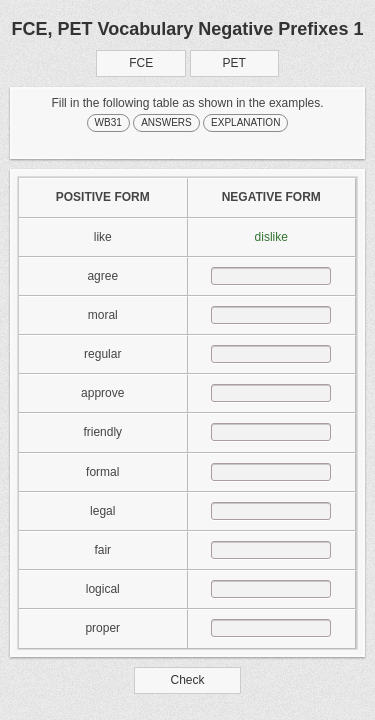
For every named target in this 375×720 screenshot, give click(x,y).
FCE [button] (141, 63)
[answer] (271, 276)
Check (187, 680)
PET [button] (234, 63)
